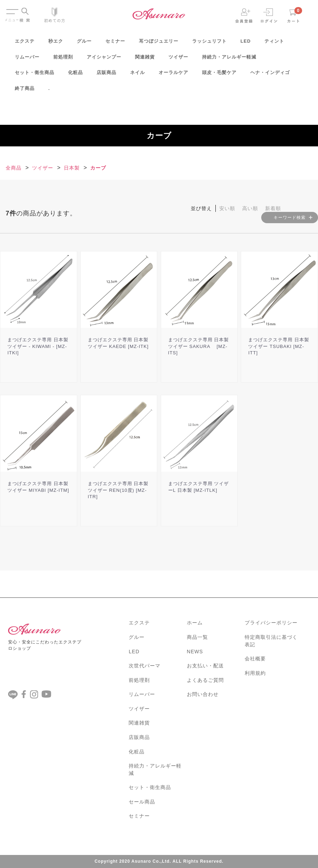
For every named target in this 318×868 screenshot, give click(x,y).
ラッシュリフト (209, 44)
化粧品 (75, 75)
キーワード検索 (290, 218)
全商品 (14, 168)
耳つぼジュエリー (159, 44)
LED (246, 44)
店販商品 (106, 75)
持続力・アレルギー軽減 (229, 59)
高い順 (250, 208)
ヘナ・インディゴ (270, 75)
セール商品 (142, 802)
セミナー (115, 44)
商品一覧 (197, 637)
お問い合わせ (203, 694)
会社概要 (255, 659)
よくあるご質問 (205, 680)
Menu (12, 10)
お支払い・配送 (205, 666)
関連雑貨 (145, 59)
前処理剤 (63, 59)
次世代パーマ (145, 666)
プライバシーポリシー (271, 623)
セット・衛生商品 (35, 75)
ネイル (137, 75)
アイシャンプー (104, 59)
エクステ (25, 44)
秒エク (56, 44)
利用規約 (255, 673)
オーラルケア (173, 75)
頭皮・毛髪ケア (219, 75)
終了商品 (25, 91)
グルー (84, 44)
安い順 (227, 208)
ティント (274, 44)
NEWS (195, 652)
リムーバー (27, 59)
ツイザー (178, 59)
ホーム (195, 623)
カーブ (98, 168)
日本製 (72, 168)
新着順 (273, 208)
